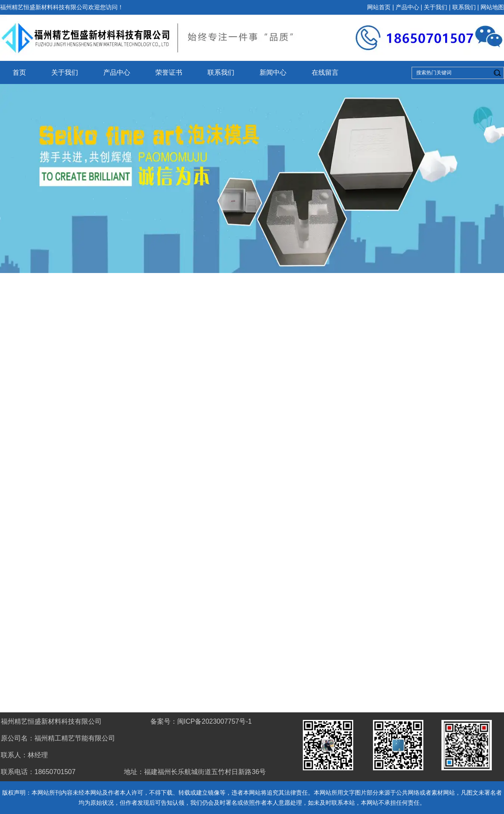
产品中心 (407, 7)
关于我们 (436, 7)
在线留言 (325, 72)
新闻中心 (273, 72)
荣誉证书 (169, 72)
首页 (19, 72)
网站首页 (379, 7)
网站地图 (492, 7)
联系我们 (464, 7)
